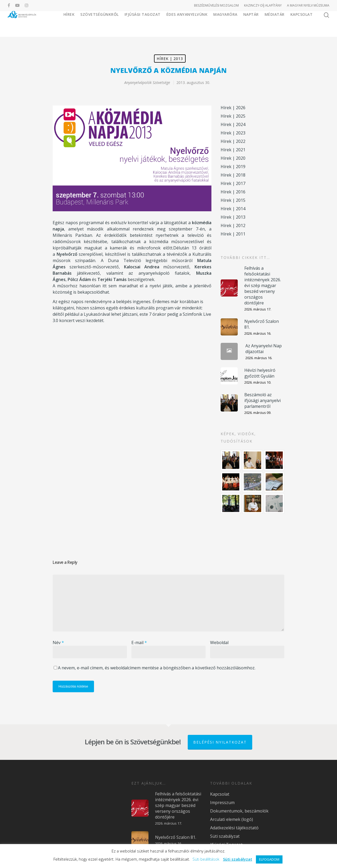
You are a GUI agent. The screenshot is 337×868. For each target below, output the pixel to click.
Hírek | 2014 (233, 209)
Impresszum (222, 802)
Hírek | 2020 (233, 158)
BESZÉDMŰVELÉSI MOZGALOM (216, 5)
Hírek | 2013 (170, 59)
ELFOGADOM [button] (269, 859)
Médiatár (275, 24)
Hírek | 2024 (233, 124)
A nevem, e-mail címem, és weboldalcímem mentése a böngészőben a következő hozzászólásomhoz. (157, 668)
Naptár (251, 24)
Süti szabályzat (225, 836)
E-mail (139, 643)
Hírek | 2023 (233, 133)
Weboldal (219, 643)
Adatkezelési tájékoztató (234, 828)
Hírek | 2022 (233, 141)
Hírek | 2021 (233, 150)
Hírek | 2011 (233, 234)
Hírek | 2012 (233, 225)
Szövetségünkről (127, 24)
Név (58, 643)
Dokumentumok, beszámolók (239, 811)
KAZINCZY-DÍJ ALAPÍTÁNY (263, 5)
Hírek (96, 24)
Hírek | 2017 (233, 183)
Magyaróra (225, 24)
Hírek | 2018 (233, 175)
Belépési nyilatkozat (220, 742)
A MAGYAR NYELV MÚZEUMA (308, 5)
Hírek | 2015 (233, 200)
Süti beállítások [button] (206, 859)
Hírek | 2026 (233, 108)
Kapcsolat (302, 24)
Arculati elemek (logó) (232, 819)
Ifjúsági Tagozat (161, 24)
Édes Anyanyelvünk (192, 24)
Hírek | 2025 (233, 116)
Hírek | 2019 (233, 167)
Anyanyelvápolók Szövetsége (147, 82)
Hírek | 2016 (233, 192)
